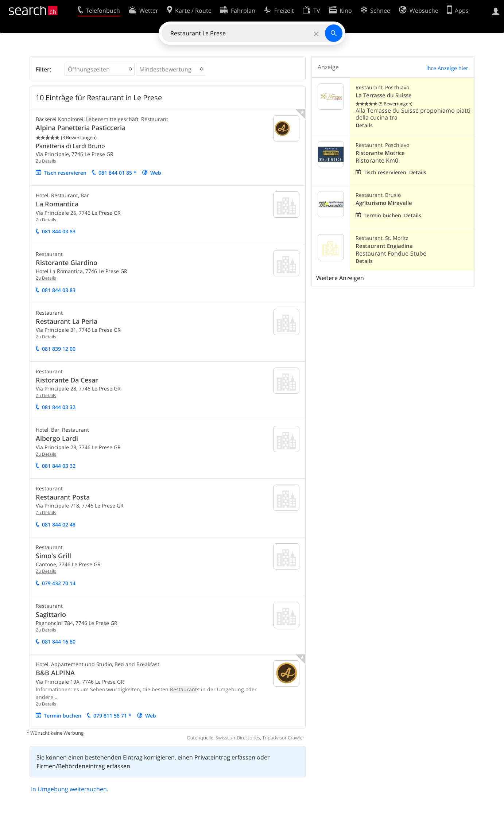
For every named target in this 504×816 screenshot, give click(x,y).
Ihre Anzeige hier (447, 68)
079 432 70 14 (59, 583)
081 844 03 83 (59, 231)
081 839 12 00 (59, 349)
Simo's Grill (53, 556)
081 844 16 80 (59, 642)
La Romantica (57, 204)
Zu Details (46, 161)
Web (156, 173)
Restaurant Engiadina (384, 246)
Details (364, 125)
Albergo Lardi (57, 438)
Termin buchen (63, 716)
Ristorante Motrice (380, 153)
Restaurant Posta (63, 497)
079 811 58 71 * (112, 716)
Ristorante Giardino (67, 263)
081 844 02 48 (59, 524)
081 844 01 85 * (117, 173)
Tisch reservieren (65, 173)
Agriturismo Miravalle (384, 203)
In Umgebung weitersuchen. (70, 789)
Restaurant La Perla (67, 321)
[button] (100, 69)
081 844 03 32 (59, 407)
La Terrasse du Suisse (384, 95)
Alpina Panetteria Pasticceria (81, 128)
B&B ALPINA (55, 673)
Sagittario (51, 614)
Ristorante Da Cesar (67, 380)
